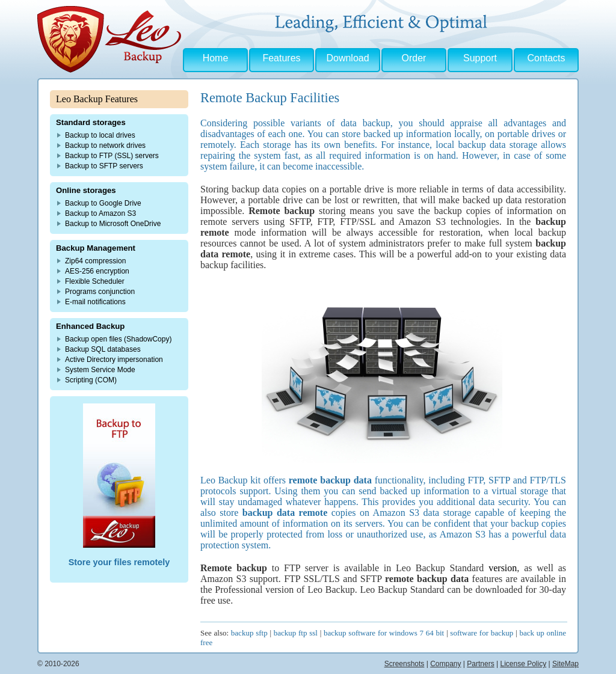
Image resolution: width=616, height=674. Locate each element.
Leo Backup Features (97, 99)
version (503, 568)
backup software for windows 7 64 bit (384, 633)
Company (445, 664)
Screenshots (405, 664)
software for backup (482, 633)
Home (216, 58)
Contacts (546, 58)
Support (480, 58)
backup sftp (249, 633)
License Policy (523, 664)
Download (347, 58)
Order (414, 58)
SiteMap (565, 664)
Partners (480, 664)
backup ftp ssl (296, 633)
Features (281, 58)
